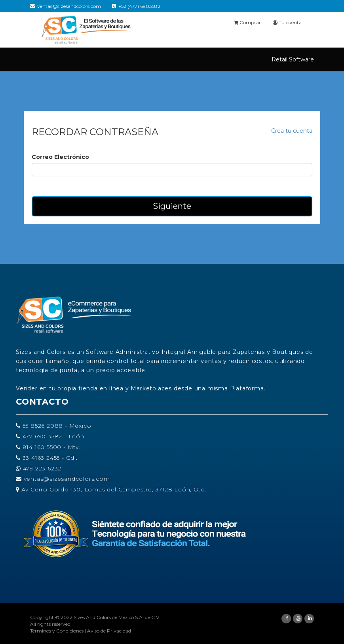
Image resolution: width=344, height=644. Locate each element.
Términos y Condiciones (57, 631)
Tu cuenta (287, 22)
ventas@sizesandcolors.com (66, 6)
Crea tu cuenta (292, 131)
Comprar (247, 22)
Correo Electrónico (60, 157)
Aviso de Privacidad (109, 631)
